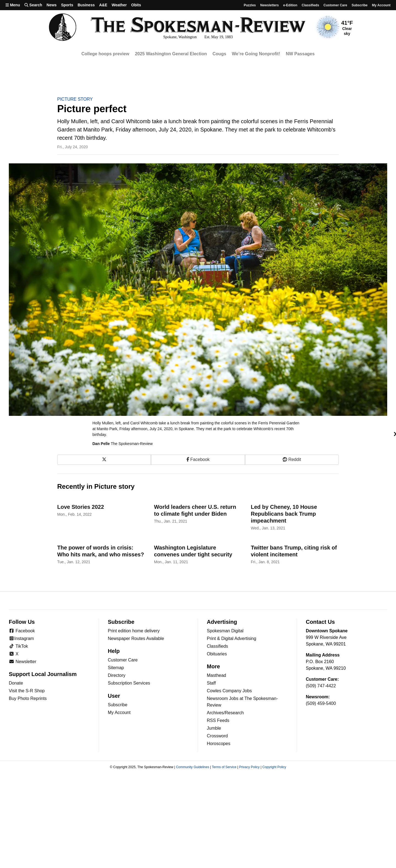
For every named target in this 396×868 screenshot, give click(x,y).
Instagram (21, 638)
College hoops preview (105, 54)
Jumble (214, 728)
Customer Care (335, 5)
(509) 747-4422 (321, 686)
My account (381, 5)
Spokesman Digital (225, 631)
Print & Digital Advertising (232, 638)
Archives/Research (225, 713)
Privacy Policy (249, 767)
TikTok (18, 646)
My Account (119, 712)
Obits (136, 5)
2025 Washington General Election (171, 54)
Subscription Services (129, 683)
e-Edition (290, 5)
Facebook (22, 631)
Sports (67, 5)
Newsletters (269, 5)
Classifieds (310, 5)
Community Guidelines (193, 767)
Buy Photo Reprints (28, 698)
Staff (211, 683)
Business (86, 5)
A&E (103, 5)
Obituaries (217, 654)
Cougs (219, 54)
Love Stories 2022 (81, 507)
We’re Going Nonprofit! (256, 54)
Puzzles (250, 5)
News (52, 5)
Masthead (216, 675)
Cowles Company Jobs (229, 691)
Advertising (222, 622)
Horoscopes (218, 744)
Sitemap (116, 668)
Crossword (217, 736)
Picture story (75, 99)
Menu (13, 5)
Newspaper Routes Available (136, 638)
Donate (16, 683)
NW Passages (300, 54)
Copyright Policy (274, 767)
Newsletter (23, 662)
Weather (119, 5)
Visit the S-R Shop (27, 691)
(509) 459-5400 (321, 703)
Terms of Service (224, 767)
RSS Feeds (218, 720)
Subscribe (359, 5)
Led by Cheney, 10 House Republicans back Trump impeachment (284, 514)
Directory (117, 675)
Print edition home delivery (134, 631)
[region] (198, 54)
